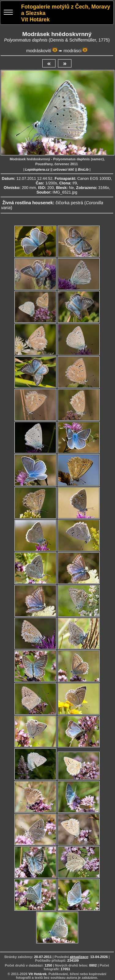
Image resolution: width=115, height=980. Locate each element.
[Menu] (8, 13)
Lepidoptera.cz (37, 169)
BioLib (83, 169)
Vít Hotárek (38, 974)
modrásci (72, 51)
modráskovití (39, 51)
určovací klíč (64, 169)
